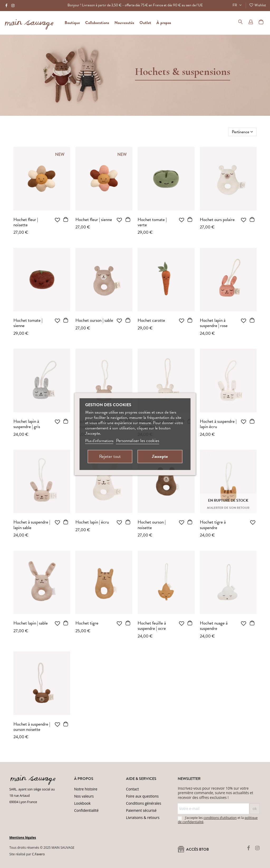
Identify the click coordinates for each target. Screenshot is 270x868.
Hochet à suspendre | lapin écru (218, 424)
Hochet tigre (87, 623)
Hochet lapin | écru (92, 522)
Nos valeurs (84, 796)
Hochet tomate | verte (152, 222)
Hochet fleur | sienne (94, 220)
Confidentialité (86, 810)
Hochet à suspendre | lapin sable (32, 525)
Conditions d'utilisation (117, 861)
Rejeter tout (110, 456)
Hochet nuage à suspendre (214, 626)
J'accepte (160, 456)
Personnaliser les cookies (138, 441)
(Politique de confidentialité (82, 861)
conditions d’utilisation (220, 818)
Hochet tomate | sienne (28, 323)
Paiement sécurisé (141, 810)
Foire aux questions (142, 796)
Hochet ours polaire (217, 220)
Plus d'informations (99, 441)
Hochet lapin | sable (31, 623)
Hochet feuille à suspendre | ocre (152, 626)
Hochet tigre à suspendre (213, 525)
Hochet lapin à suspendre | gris (27, 424)
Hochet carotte (151, 320)
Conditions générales (144, 803)
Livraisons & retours (143, 817)
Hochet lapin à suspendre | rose (214, 323)
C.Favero (38, 854)
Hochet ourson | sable (94, 320)
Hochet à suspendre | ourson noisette (32, 727)
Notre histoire (86, 789)
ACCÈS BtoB (193, 849)
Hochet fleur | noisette (26, 222)
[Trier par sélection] (242, 132)
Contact (132, 789)
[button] (164, 23)
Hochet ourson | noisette (152, 525)
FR (238, 5)
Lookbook (82, 803)
